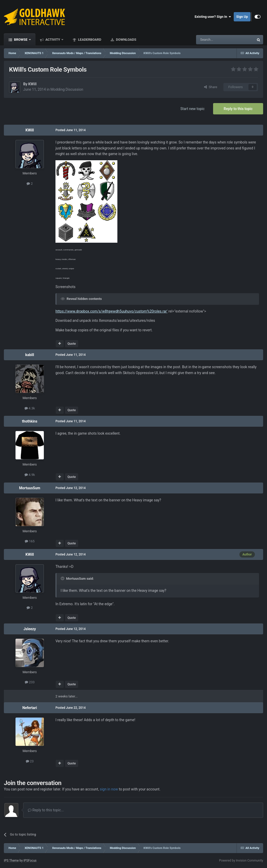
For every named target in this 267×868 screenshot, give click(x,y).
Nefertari (30, 708)
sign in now (109, 789)
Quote (71, 344)
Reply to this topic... (46, 810)
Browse (21, 40)
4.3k (30, 408)
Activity (53, 40)
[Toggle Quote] (63, 578)
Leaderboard (89, 40)
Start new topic (192, 109)
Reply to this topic (238, 109)
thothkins (30, 421)
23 (30, 761)
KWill (32, 84)
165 (30, 541)
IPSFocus (30, 861)
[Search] (213, 40)
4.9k (30, 475)
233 (30, 682)
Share (211, 87)
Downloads (126, 40)
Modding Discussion (67, 89)
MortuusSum (30, 488)
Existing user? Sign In (213, 17)
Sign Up (242, 17)
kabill (30, 355)
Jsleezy (30, 629)
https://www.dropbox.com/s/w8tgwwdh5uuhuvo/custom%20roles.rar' (111, 311)
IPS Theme (11, 861)
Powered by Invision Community (241, 861)
